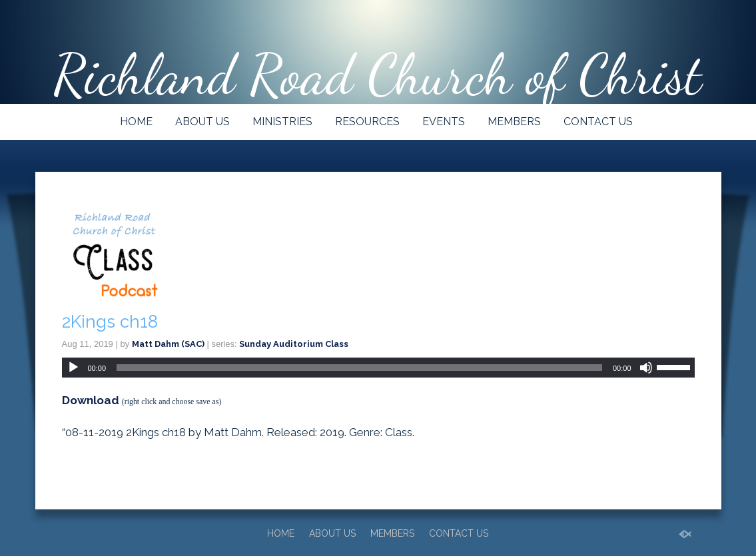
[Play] (73, 368)
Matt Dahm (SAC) (168, 344)
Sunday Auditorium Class (294, 344)
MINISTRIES (282, 122)
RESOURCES (367, 122)
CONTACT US (598, 122)
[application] (378, 368)
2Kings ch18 (110, 322)
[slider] (359, 368)
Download (91, 400)
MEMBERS (514, 122)
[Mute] (646, 368)
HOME (136, 122)
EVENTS (444, 122)
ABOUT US (202, 122)
